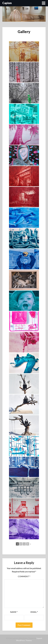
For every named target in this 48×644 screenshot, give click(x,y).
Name (14, 612)
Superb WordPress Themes (29, 639)
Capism (7, 3)
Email (34, 612)
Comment (24, 576)
